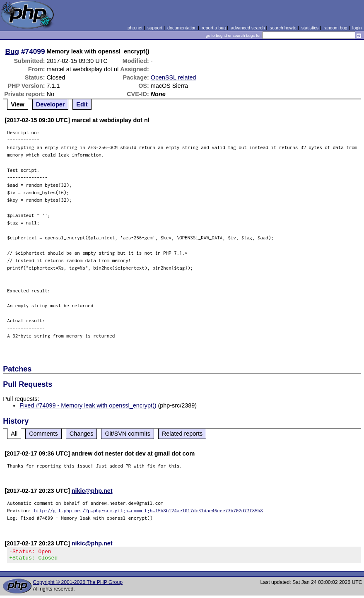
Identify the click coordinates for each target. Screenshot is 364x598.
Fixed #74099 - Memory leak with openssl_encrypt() (88, 405)
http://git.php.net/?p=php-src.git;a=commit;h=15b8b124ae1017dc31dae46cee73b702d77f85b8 (148, 510)
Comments (43, 434)
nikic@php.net (92, 491)
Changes (82, 434)
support (155, 28)
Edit (82, 104)
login (357, 28)
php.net (135, 28)
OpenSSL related (174, 77)
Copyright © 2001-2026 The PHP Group (78, 585)
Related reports (182, 434)
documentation (182, 28)
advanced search (248, 28)
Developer (51, 104)
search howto (283, 28)
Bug (12, 51)
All (14, 434)
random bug (335, 28)
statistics (310, 28)
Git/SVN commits (128, 434)
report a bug (214, 28)
